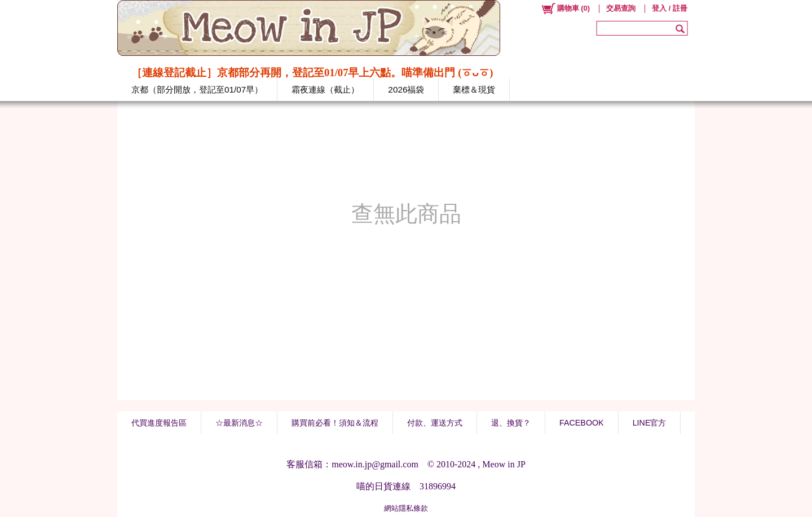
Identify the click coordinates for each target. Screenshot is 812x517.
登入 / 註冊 (670, 8)
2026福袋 (406, 89)
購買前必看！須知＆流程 (335, 423)
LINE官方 (650, 423)
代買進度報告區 (159, 423)
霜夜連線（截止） (325, 89)
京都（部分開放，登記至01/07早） (197, 89)
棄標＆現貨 (474, 89)
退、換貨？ (511, 423)
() (565, 8)
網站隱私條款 (406, 508)
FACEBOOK (582, 423)
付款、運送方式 (435, 423)
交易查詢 (621, 8)
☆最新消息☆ (239, 423)
